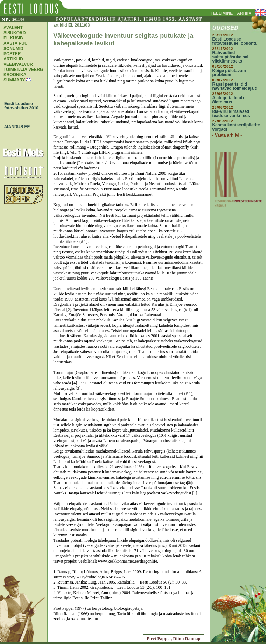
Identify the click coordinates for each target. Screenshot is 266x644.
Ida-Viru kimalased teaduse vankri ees (231, 114)
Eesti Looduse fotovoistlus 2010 (20, 106)
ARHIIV (244, 13)
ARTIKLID (13, 59)
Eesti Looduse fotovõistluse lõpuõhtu (235, 41)
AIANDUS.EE (15, 127)
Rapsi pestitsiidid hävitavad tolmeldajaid (235, 86)
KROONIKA (15, 75)
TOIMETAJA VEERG (23, 70)
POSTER (12, 54)
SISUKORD (15, 33)
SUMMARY (14, 80)
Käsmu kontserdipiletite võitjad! (236, 127)
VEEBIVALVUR (18, 64)
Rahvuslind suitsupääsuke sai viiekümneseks (230, 57)
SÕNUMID (13, 49)
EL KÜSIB (13, 38)
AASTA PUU (16, 43)
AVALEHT (13, 28)
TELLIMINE (222, 13)
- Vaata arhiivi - (227, 135)
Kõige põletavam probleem (229, 73)
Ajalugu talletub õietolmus (228, 100)
